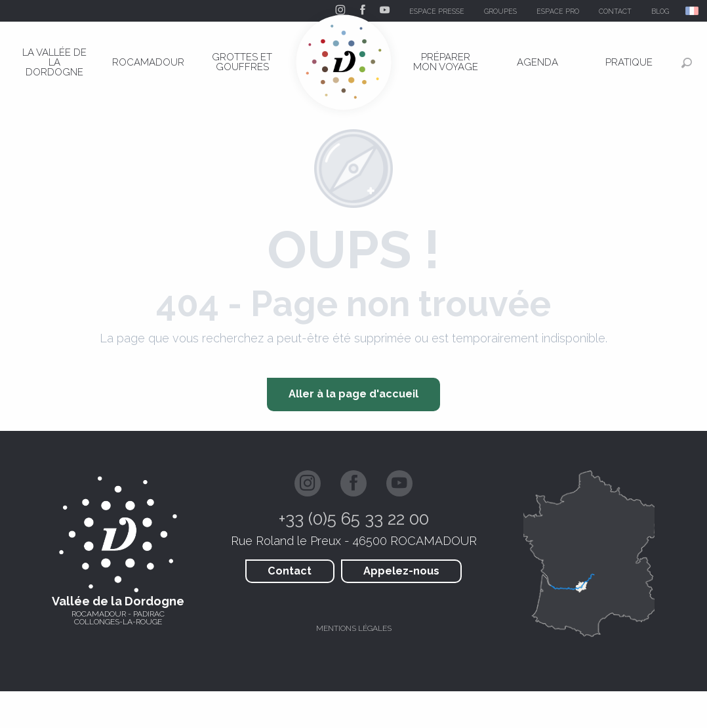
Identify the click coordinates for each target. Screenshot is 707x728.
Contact (290, 571)
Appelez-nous (401, 571)
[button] (693, 11)
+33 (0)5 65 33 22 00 (354, 519)
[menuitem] (54, 62)
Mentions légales (354, 628)
